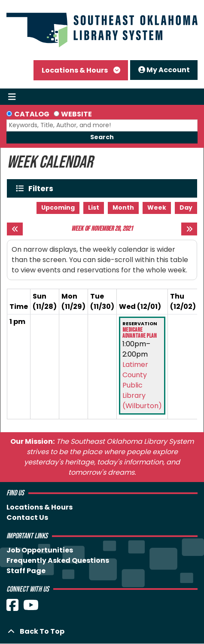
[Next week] (189, 229)
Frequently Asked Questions (58, 560)
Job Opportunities (40, 550)
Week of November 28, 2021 (102, 229)
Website (76, 114)
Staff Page (26, 571)
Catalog (32, 114)
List (94, 208)
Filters (43, 188)
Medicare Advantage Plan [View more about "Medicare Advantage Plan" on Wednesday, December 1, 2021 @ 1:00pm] (140, 333)
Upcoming (58, 208)
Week (157, 208)
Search (102, 137)
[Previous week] (15, 229)
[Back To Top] (102, 632)
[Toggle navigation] (12, 97)
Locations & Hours (75, 70)
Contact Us (27, 517)
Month (123, 208)
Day (186, 208)
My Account (164, 70)
